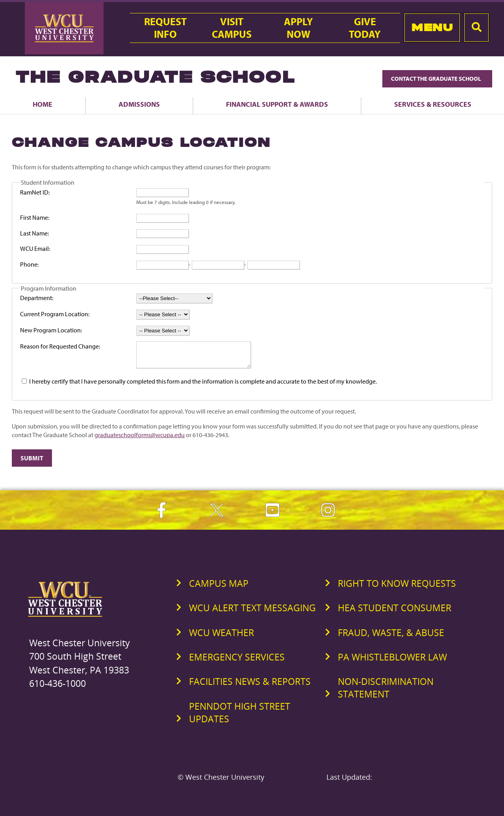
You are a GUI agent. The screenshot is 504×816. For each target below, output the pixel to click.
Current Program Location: (55, 314)
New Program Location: (51, 330)
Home (43, 104)
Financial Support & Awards (277, 104)
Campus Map (219, 588)
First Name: (35, 217)
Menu (432, 27)
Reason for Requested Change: (60, 346)
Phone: (29, 264)
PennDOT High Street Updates (240, 717)
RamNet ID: (35, 192)
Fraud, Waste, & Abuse (391, 637)
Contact (437, 79)
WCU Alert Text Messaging (252, 612)
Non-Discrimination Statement (386, 692)
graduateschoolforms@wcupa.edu (140, 440)
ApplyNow (298, 28)
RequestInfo (165, 28)
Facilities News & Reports (250, 686)
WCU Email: (35, 249)
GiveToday (365, 28)
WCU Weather (221, 637)
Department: (37, 298)
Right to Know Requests (397, 588)
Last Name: (34, 233)
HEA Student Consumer (395, 612)
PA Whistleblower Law (392, 662)
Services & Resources (433, 104)
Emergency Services (237, 662)
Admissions (139, 104)
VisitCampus (232, 28)
